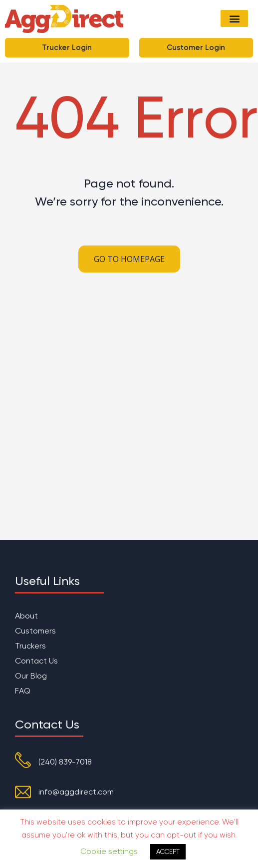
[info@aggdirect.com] (23, 792)
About (26, 616)
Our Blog (31, 676)
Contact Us (36, 661)
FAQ (23, 691)
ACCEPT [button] (168, 852)
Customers (35, 631)
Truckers (30, 646)
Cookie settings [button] (109, 851)
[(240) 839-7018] (23, 760)
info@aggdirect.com (76, 792)
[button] (234, 18)
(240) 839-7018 (65, 762)
